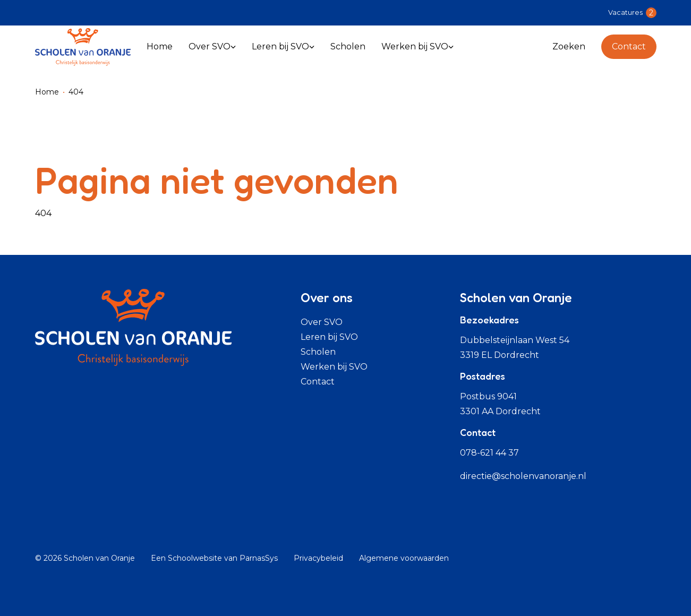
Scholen (318, 352)
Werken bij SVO (334, 367)
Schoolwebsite (195, 558)
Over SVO (322, 322)
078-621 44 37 (489, 453)
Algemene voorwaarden (404, 558)
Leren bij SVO (329, 337)
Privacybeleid (318, 558)
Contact (629, 46)
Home (47, 92)
